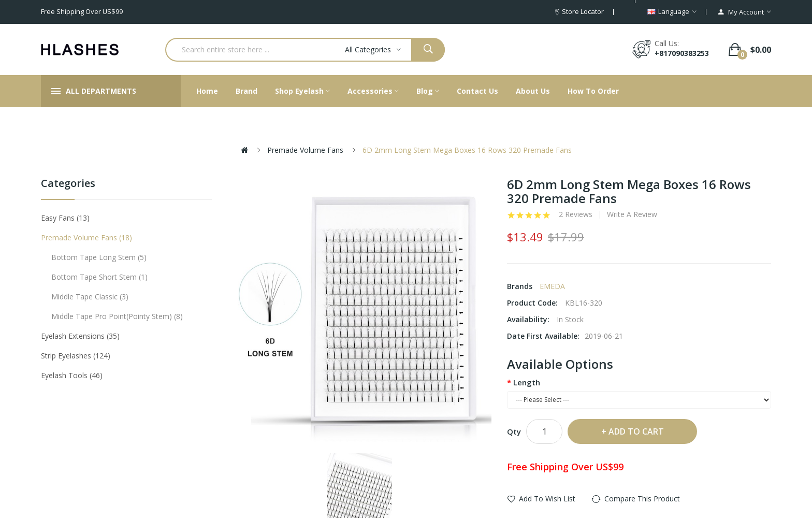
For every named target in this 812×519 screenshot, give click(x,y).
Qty (514, 431)
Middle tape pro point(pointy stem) (117, 316)
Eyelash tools (72, 375)
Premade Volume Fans (305, 150)
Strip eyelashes (76, 356)
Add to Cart (636, 431)
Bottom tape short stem (99, 277)
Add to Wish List (547, 499)
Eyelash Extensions (80, 336)
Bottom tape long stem (99, 257)
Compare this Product (642, 499)
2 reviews (576, 214)
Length (527, 382)
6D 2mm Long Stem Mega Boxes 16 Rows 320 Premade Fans (467, 150)
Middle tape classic (90, 297)
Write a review (632, 214)
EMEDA (552, 286)
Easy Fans (65, 218)
